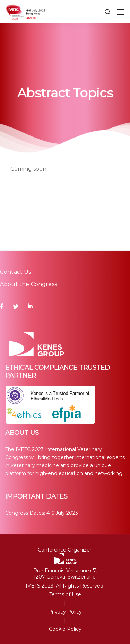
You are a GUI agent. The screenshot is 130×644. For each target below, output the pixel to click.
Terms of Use (65, 594)
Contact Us (16, 272)
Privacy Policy (65, 612)
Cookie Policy (65, 629)
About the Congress (28, 284)
